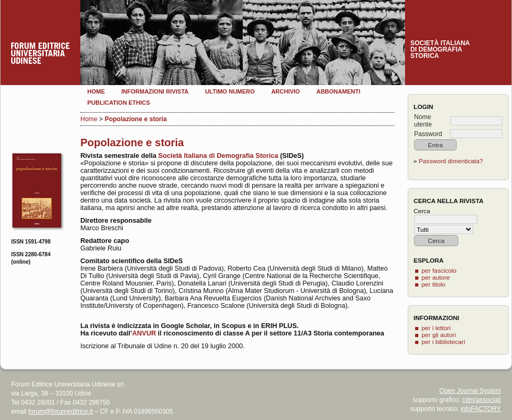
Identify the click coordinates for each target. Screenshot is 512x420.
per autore (436, 277)
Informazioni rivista (155, 91)
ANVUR (144, 333)
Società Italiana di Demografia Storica (217, 156)
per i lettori (436, 328)
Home (96, 91)
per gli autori (439, 335)
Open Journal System (470, 391)
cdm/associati (481, 400)
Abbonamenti (338, 91)
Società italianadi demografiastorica (440, 49)
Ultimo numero (230, 91)
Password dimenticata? (451, 161)
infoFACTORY (481, 409)
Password (428, 134)
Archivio (286, 91)
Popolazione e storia (136, 119)
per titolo (433, 284)
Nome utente (423, 121)
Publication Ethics (119, 103)
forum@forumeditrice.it (61, 411)
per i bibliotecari (443, 342)
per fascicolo (439, 270)
